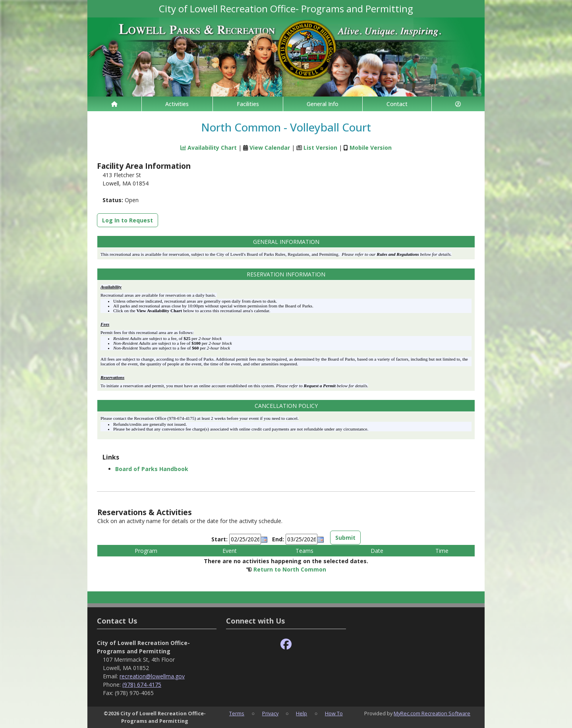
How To (334, 713)
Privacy (270, 713)
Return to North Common (290, 569)
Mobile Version (371, 148)
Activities (177, 104)
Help (301, 713)
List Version (320, 148)
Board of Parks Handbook (152, 469)
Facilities (248, 104)
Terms (237, 713)
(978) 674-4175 (142, 685)
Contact (397, 104)
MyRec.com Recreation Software (432, 713)
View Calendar (270, 148)
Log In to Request (128, 220)
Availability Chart (209, 148)
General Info (323, 104)
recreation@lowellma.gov (152, 676)
